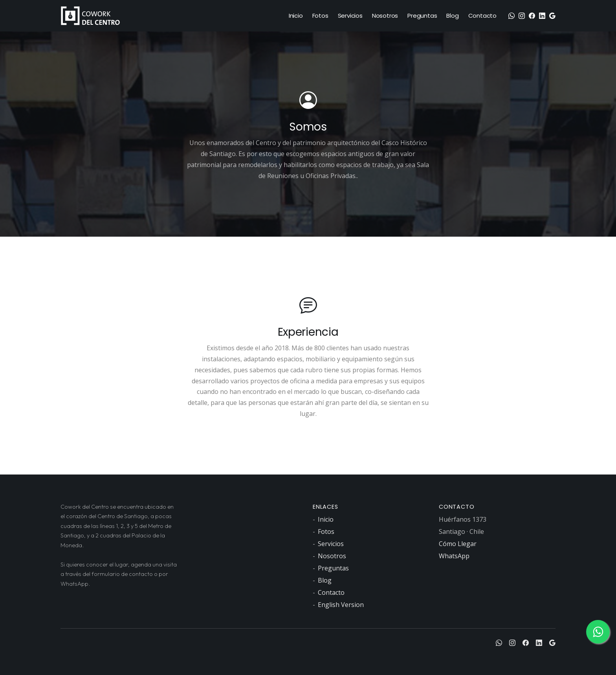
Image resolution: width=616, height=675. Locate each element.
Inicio (296, 16)
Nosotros (385, 16)
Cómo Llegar (458, 544)
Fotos (320, 16)
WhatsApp (454, 556)
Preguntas (422, 16)
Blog (452, 16)
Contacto (482, 16)
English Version (341, 605)
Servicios (350, 16)
